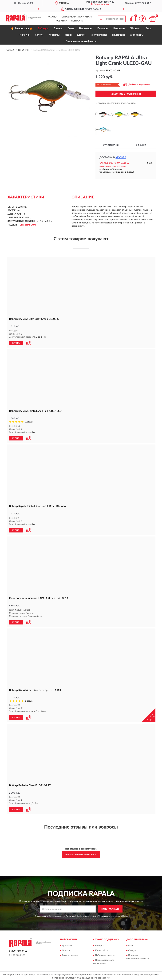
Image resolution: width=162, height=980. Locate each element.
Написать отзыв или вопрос (81, 853)
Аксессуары (137, 35)
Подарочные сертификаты (81, 41)
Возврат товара (70, 954)
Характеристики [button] (111, 145)
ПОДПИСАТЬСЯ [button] (110, 908)
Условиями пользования (109, 915)
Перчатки (24, 35)
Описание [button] (141, 145)
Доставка (67, 945)
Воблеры (43, 28)
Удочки (81, 35)
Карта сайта (101, 949)
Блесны (58, 28)
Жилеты (135, 28)
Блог (131, 945)
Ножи (68, 35)
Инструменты (99, 35)
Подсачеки (119, 35)
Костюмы (54, 35)
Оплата (66, 949)
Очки (71, 28)
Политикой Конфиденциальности (81, 915)
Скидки (132, 949)
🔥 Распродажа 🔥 (22, 28)
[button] (100, 4)
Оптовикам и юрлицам (77, 17)
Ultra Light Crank (28, 225)
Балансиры (86, 28)
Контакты (77, 21)
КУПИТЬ (16, 343)
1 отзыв (29, 421)
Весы (148, 28)
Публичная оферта (105, 954)
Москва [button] (121, 157)
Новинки (61, 21)
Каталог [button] (53, 17)
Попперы (103, 28)
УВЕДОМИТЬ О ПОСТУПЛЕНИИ (126, 94)
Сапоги (39, 35)
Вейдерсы (119, 28)
